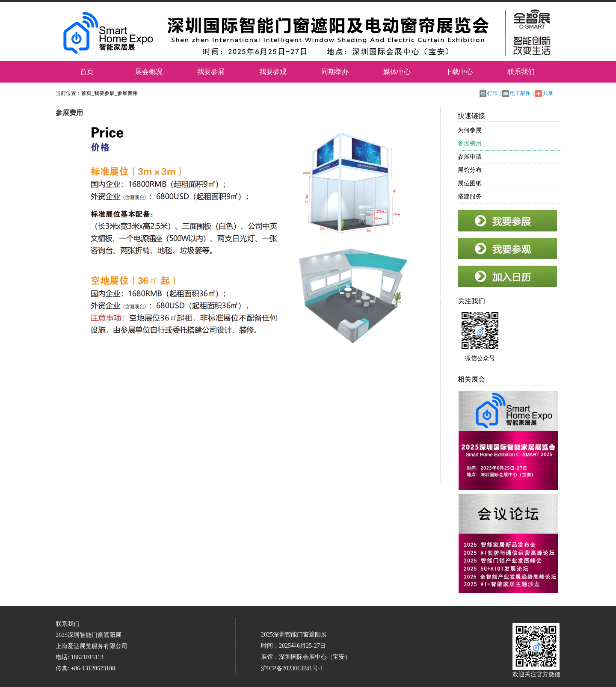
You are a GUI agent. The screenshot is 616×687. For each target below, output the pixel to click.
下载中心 (459, 72)
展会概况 (149, 72)
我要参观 (273, 72)
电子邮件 (520, 93)
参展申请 (470, 157)
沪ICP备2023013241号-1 (292, 668)
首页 (87, 72)
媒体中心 (397, 72)
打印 (492, 93)
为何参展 (470, 130)
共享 (548, 93)
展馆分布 (470, 170)
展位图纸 (470, 183)
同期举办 (335, 72)
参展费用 (127, 93)
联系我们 (521, 72)
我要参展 (211, 72)
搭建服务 (470, 197)
